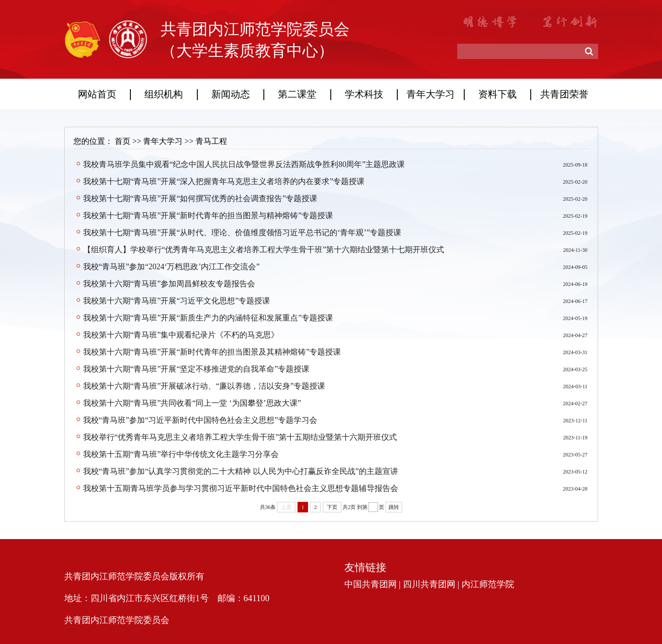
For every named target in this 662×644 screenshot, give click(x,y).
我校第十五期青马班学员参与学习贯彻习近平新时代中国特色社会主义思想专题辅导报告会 (241, 488)
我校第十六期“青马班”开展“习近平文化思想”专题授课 (177, 301)
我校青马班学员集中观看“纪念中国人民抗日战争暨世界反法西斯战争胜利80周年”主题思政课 (244, 164)
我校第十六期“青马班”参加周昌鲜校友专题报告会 (169, 284)
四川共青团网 (429, 584)
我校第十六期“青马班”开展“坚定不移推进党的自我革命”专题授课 (196, 369)
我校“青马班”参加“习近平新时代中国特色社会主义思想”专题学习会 (200, 420)
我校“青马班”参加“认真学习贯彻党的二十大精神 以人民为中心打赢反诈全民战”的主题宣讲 (241, 471)
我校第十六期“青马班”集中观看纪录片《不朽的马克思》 (181, 335)
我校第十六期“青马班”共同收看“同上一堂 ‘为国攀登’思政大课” (192, 403)
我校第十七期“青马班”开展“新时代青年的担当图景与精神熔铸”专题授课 (208, 216)
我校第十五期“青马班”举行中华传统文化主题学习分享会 (181, 454)
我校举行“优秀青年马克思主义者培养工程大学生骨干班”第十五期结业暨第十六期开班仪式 (240, 437)
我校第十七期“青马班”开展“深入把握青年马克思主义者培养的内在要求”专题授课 (224, 181)
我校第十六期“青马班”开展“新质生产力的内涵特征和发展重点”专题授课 (208, 318)
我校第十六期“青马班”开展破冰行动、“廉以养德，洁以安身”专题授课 (204, 386)
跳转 (394, 507)
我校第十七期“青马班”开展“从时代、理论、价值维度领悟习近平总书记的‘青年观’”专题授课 (242, 233)
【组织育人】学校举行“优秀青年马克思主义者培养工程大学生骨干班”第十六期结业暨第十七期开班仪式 (264, 250)
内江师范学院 (488, 584)
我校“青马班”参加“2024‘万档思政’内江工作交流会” (172, 267)
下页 (332, 507)
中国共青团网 (371, 584)
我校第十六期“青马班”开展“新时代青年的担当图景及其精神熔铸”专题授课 (212, 352)
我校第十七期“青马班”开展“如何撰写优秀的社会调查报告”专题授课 (200, 198)
